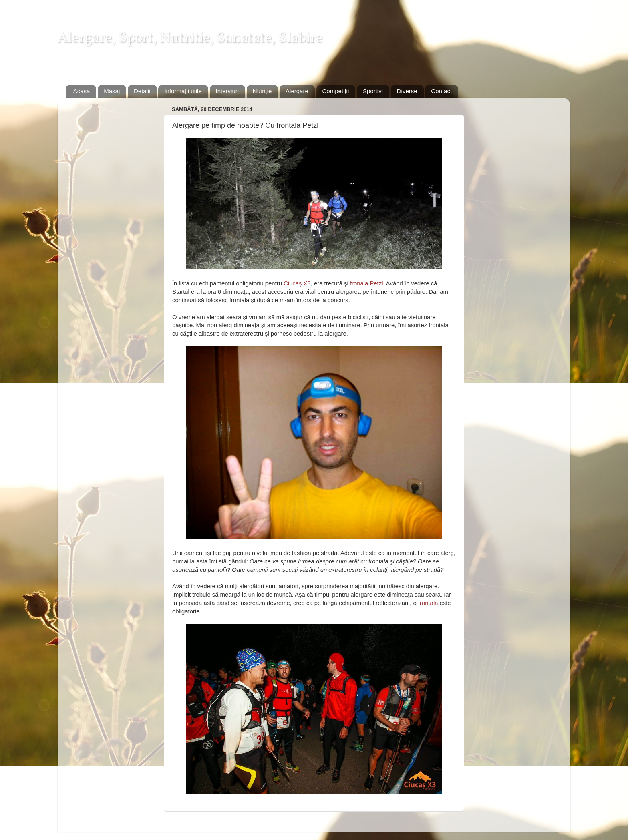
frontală (428, 603)
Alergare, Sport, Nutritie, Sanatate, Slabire (190, 39)
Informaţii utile (183, 91)
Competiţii (336, 91)
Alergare (297, 91)
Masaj (112, 91)
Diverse (407, 91)
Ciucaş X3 (297, 283)
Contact (441, 91)
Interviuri (227, 91)
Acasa (82, 91)
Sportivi (373, 91)
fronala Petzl (367, 283)
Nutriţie (262, 91)
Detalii (142, 91)
